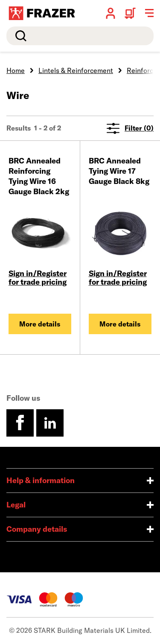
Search (19, 36)
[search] (80, 36)
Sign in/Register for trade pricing (38, 278)
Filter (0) (130, 128)
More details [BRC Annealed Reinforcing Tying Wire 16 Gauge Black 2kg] (40, 324)
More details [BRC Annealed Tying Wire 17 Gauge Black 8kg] (120, 324)
